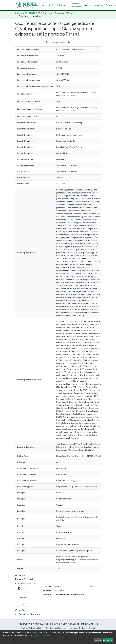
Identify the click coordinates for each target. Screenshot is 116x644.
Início (18, 13)
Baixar (92, 586)
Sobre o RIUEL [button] (48, 5)
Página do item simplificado (58, 42)
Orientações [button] (62, 5)
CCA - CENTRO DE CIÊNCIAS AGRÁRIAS (36, 13)
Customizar (6, 640)
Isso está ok (108, 640)
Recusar (98, 640)
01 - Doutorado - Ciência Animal (64, 13)
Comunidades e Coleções (77, 5)
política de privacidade (41, 635)
